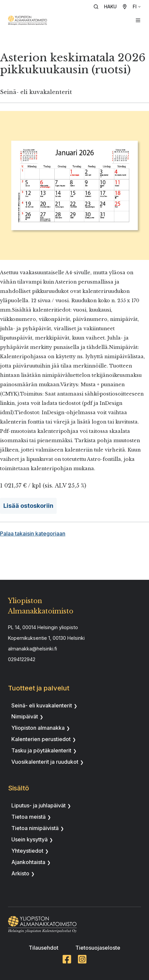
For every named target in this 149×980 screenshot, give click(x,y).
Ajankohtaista (28, 862)
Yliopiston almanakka (38, 728)
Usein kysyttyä (29, 839)
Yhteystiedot (27, 851)
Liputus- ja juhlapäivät (38, 805)
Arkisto (20, 873)
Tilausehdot (43, 948)
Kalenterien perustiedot (41, 739)
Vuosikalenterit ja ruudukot (45, 762)
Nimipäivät (25, 716)
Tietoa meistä (28, 817)
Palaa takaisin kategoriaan (33, 533)
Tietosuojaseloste (98, 948)
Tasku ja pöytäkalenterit (41, 750)
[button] (107, 7)
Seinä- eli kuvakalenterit (42, 705)
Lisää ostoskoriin (28, 506)
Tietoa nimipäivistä (35, 828)
